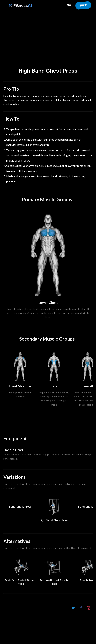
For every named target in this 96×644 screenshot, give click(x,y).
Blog (69, 5)
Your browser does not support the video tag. (48, 41)
